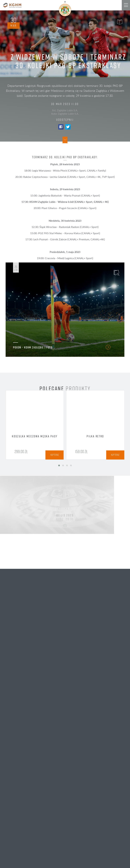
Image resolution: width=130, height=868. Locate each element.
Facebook (61, 127)
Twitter (68, 127)
